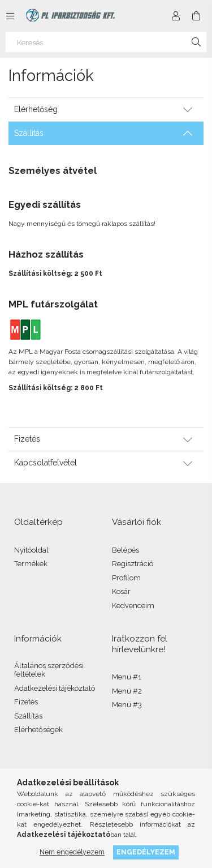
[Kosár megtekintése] (196, 16)
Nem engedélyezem (72, 852)
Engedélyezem (146, 852)
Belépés (126, 550)
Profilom (126, 578)
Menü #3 (127, 705)
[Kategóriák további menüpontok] (10, 16)
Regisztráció (133, 564)
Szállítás (28, 716)
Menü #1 (127, 677)
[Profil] (176, 16)
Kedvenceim (133, 606)
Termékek (31, 564)
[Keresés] (106, 42)
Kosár (121, 591)
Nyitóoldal (31, 550)
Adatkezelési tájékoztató (55, 688)
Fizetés (26, 702)
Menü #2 (127, 691)
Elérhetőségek (38, 730)
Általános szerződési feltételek (49, 670)
